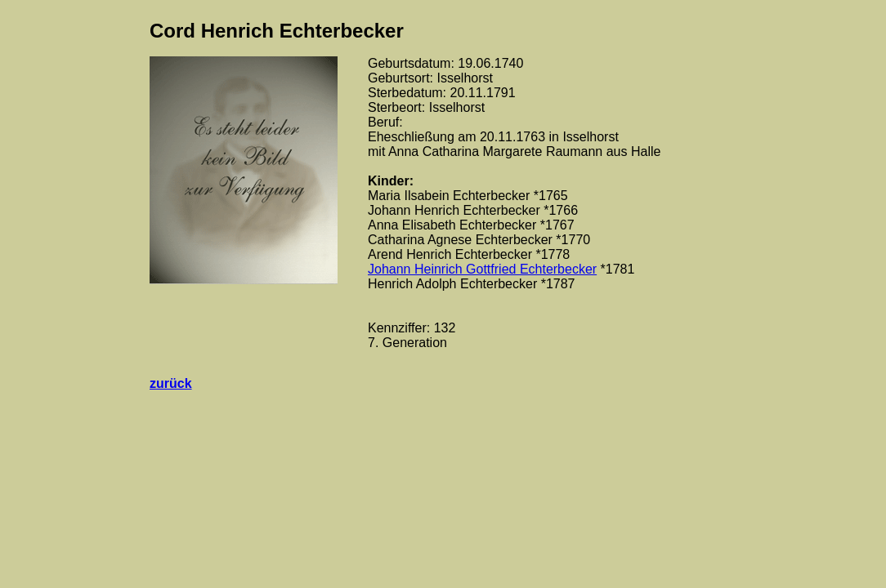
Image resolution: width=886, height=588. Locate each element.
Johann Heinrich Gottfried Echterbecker (482, 269)
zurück (171, 383)
